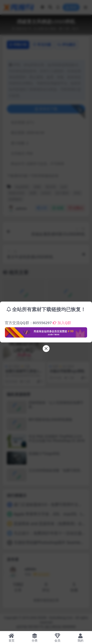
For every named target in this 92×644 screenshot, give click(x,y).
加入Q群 (62, 323)
